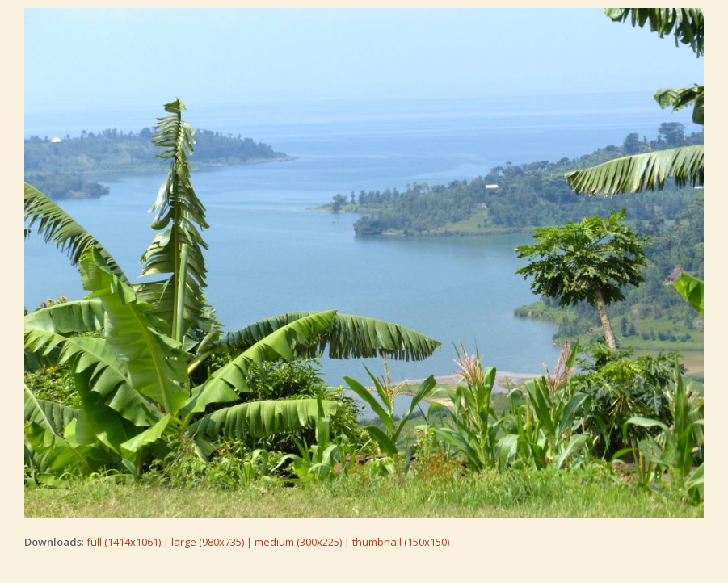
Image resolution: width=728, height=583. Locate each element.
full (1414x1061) (124, 542)
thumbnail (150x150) (401, 542)
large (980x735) (208, 542)
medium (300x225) (298, 542)
